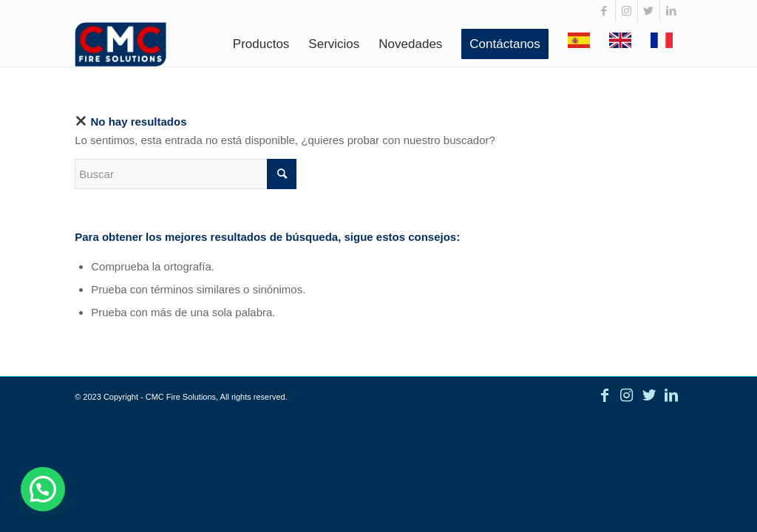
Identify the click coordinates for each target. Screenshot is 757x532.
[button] (45, 488)
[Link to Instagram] (627, 11)
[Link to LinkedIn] (671, 11)
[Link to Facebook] (604, 11)
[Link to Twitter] (649, 11)
